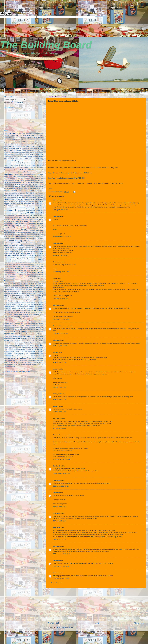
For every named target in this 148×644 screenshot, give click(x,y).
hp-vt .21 (36, 239)
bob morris (29, 161)
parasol (41, 287)
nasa (17, 279)
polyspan (30, 296)
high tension (40, 234)
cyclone (6, 193)
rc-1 (22, 304)
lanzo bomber (33, 253)
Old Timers (39, 285)
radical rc (18, 302)
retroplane (36, 306)
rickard (9, 308)
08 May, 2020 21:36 (60, 521)
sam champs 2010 (26, 315)
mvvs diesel (32, 277)
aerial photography (32, 140)
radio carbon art (26, 302)
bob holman (8, 161)
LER (40, 260)
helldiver (33, 234)
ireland (23, 243)
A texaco (16, 140)
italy (27, 243)
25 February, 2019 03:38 (61, 319)
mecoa (6, 268)
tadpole (38, 336)
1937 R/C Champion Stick (25, 136)
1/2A (5, 134)
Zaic (39, 364)
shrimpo (22, 321)
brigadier (6, 165)
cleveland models (26, 185)
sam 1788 (13, 313)
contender (13, 189)
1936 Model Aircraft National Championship (31, 134)
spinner (13, 329)
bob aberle (23, 159)
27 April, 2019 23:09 (60, 399)
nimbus (36, 279)
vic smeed (12, 358)
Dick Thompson (38, 197)
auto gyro (13, 150)
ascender (35, 148)
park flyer (10, 289)
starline (30, 332)
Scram (15, 319)
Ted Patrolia (37, 341)
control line (20, 189)
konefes (26, 251)
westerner (24, 362)
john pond (32, 247)
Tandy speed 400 (33, 339)
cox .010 (41, 189)
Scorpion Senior (8, 319)
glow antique (12, 232)
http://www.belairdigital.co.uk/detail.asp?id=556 (66, 178)
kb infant (30, 249)
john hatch (26, 247)
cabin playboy (10, 174)
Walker (6, 360)
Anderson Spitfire (24, 146)
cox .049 (7, 191)
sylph (29, 336)
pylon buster (18, 300)
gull (11, 234)
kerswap (40, 249)
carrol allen (40, 176)
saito (32, 311)
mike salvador (28, 270)
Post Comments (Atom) (65, 627)
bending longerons (17, 157)
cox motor (14, 191)
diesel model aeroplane (31, 200)
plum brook (16, 296)
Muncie (13, 277)
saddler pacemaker (20, 311)
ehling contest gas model (31, 208)
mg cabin (37, 268)
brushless (33, 167)
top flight (18, 349)
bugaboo (6, 172)
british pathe (14, 165)
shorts (17, 321)
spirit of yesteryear (28, 329)
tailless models (22, 338)
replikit (31, 306)
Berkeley (36, 157)
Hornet (28, 239)
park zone (16, 289)
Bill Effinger (11, 159)
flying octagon (14, 217)
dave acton (30, 193)
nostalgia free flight (10, 283)
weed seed (17, 362)
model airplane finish (21, 272)
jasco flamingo (10, 245)
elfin (19, 211)
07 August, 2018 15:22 (61, 210)
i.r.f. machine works (33, 241)
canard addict (39, 174)
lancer (6, 254)
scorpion (32, 317)
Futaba (35, 226)
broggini (22, 165)
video (18, 358)
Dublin (41, 204)
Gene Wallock (18, 228)
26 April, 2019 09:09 (60, 387)
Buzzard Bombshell (25, 172)
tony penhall (12, 349)
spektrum (7, 329)
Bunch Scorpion (14, 172)
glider (6, 232)
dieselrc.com (25, 202)
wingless (41, 362)
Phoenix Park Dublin (23, 293)
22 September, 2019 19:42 (62, 459)
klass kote (20, 251)
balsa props (11, 155)
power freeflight (13, 298)
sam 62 (41, 313)
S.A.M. (12, 311)
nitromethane (22, 281)
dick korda (29, 197)
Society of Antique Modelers (21, 325)
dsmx (37, 204)
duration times (31, 206)
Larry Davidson (20, 258)
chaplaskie (27, 180)
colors (27, 187)
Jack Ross (33, 243)
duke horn (18, 206)
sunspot (6, 336)
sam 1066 (7, 313)
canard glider (8, 176)
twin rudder (8, 354)
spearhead (32, 327)
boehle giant (16, 163)
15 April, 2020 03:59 (60, 507)
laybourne (15, 260)
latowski (9, 260)
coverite (36, 189)
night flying (30, 279)
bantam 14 (18, 155)
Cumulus (32, 191)
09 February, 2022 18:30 (61, 566)
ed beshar (12, 208)
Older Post (139, 623)
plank (31, 293)
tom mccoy (22, 347)
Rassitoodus (34, 302)
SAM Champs (14, 315)
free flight (33, 224)
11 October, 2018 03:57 (61, 255)
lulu (28, 264)
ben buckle (36, 155)
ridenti (13, 308)
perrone (30, 291)
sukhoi (41, 334)
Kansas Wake (17, 249)
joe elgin (7, 247)
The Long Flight (28, 343)
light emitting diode (29, 262)
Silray (11, 323)
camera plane (27, 174)
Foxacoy (12, 222)
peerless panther (18, 291)
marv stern (28, 266)
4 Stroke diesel (37, 138)
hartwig (23, 234)
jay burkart (20, 245)
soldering (34, 325)
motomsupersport (38, 275)
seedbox (3, 92)
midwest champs (18, 270)
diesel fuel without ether (16, 200)
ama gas (27, 144)
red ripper (27, 304)
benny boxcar (28, 157)
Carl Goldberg (18, 176)
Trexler (13, 351)
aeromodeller (22, 142)
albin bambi (14, 144)
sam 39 (30, 313)
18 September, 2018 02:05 (62, 237)
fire (17, 215)
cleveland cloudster (14, 185)
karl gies (24, 249)
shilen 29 (12, 321)
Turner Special (23, 351)
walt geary (16, 360)
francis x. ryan (22, 221)
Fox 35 (6, 222)
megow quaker (20, 268)
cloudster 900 (17, 187)
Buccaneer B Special (11, 170)
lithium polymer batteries (15, 264)
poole (36, 296)
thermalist (17, 345)
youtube (35, 364)
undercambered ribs (21, 354)
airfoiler (34, 142)
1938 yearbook (39, 136)
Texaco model (19, 343)
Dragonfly (28, 204)
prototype (11, 300)
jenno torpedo (28, 245)
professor (34, 298)
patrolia (20, 289)
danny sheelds (21, 193)
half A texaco (17, 234)
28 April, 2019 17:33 (60, 412)
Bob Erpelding (39, 159)
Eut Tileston (31, 213)
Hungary (6, 241)
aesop (29, 142)
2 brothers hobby (20, 138)
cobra (23, 187)
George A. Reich (28, 228)
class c (6, 185)
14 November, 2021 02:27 (62, 554)
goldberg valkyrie (38, 232)
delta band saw (36, 195)
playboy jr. (40, 293)
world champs (22, 364)
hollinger (13, 239)
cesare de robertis (19, 180)
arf (28, 148)
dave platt (7, 195)
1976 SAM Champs (9, 138)
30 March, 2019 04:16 (60, 334)
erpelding (23, 213)
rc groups (7, 304)
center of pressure (9, 180)
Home (97, 623)
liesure (9, 262)
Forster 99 (14, 219)
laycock (20, 260)
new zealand (23, 279)
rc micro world (15, 304)
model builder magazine (35, 272)
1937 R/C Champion (10, 136)
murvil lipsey (20, 277)
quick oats (29, 300)
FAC (40, 213)
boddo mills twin (8, 163)
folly (37, 217)
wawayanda (36, 360)
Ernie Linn (17, 213)
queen (23, 300)
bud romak (39, 170)
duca (5, 206)
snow (10, 325)
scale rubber (8, 317)
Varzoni (56, 353)
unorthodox (8, 356)
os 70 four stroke (13, 287)
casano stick (17, 178)
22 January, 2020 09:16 (61, 486)
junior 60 (7, 249)
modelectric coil (29, 275)
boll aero (23, 163)
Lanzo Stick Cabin (28, 256)
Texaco (12, 343)
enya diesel (36, 211)
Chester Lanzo (21, 182)
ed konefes (19, 208)
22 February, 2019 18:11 (61, 299)
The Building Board (46, 45)
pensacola (25, 291)
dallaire (15, 193)
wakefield (40, 358)
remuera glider (20, 306)
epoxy (13, 213)
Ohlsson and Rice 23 (36, 283)
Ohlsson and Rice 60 (10, 285)
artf (31, 148)
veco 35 (16, 356)
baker (5, 155)
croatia (27, 191)
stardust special (21, 331)
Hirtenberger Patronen (25, 237)
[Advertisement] (96, 605)
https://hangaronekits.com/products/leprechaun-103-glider (70, 173)
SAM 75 (6, 315)
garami (6, 228)
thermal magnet (38, 343)
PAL (27, 287)
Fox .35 (41, 219)
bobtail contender (38, 161)
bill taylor (17, 159)
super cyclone (13, 336)
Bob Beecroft (31, 159)
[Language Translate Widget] (15, 100)
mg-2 (5, 270)
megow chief (11, 268)
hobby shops (36, 237)
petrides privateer (38, 291)
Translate (17, 102)
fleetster (20, 215)
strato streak (23, 334)
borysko (28, 163)
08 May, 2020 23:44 (60, 540)
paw (31, 289)
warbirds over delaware (26, 360)
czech (10, 193)
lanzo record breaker (15, 256)
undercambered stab (37, 354)
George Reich (39, 228)
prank (29, 298)
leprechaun (35, 260)
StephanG (57, 466)
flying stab (23, 217)
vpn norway (6, 92)
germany (6, 230)
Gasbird (11, 228)
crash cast (21, 191)
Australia (40, 148)
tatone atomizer (15, 341)
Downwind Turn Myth (17, 204)
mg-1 (42, 268)
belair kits (29, 155)
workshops (14, 364)
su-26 (37, 334)
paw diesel (36, 289)
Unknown (56, 200)
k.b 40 (11, 249)
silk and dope (33, 321)
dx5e (38, 206)
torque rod (31, 349)
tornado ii (24, 349)
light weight (38, 262)
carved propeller (8, 178)
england (29, 211)
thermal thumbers (9, 345)
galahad (40, 226)
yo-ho (31, 364)
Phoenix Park (13, 293)
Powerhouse (23, 298)
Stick (17, 334)
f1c (37, 213)
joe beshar (40, 245)
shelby (20, 319)
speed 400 (39, 327)
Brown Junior (18, 167)
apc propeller (23, 148)
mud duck (7, 277)
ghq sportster (14, 230)
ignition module (16, 243)
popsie (6, 298)
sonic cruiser (19, 327)
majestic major (8, 266)
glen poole (39, 230)
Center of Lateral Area (37, 178)
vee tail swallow (33, 356)
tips (42, 345)
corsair (26, 189)
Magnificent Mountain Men (36, 264)
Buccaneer (40, 167)
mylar (39, 277)
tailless (15, 338)
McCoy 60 (36, 266)
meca (41, 266)
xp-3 (27, 364)
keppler (35, 249)
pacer (23, 287)
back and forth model (36, 153)
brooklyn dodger (31, 165)
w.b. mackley (33, 358)
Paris (5, 289)
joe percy (20, 247)
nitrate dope (15, 281)
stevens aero (9, 334)
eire (8, 211)
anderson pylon (10, 146)
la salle (41, 251)
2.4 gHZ (28, 138)
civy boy (37, 182)
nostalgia (40, 281)
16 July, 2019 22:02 (60, 428)
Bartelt (23, 155)
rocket (24, 308)
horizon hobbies (20, 239)
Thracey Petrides (34, 345)
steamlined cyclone (38, 332)
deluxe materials (12, 197)
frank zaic (40, 222)
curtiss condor (39, 191)
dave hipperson (39, 193)
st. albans (11, 332)
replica (27, 306)
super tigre (22, 336)
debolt (21, 195)
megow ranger (30, 268)
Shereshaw (26, 319)
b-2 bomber (12, 153)
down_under (58, 394)
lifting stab (21, 262)
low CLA (24, 264)
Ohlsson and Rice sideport (26, 285)
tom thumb (30, 347)
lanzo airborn (21, 253)
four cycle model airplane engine (28, 219)
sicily (26, 321)
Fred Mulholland (19, 224)
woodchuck (7, 364)
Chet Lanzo (30, 182)
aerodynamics (13, 142)
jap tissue (40, 243)
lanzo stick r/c (39, 256)
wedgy (11, 362)
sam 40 (35, 313)
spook (36, 329)
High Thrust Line (9, 237)
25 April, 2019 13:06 (60, 362)
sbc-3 (42, 315)
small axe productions (31, 323)
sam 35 (25, 313)
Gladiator (33, 230)
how (31, 239)
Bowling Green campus (37, 163)
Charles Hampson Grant (37, 180)
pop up (41, 296)
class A (41, 182)
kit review (7, 251)
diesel (6, 199)
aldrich (21, 144)
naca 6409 (11, 279)
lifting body (15, 262)
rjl (21, 308)
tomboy (36, 347)
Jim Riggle (57, 480)
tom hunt (16, 347)
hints (17, 236)
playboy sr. (8, 296)
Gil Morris (25, 230)
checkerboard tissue (10, 182)
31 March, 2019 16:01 (60, 346)
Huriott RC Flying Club (18, 241)
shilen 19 (6, 321)
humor (41, 239)
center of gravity (25, 178)
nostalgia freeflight (23, 283)
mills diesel (37, 270)
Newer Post (53, 623)
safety (28, 311)
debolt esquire (28, 195)
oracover (6, 287)
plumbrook (23, 296)
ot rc (20, 287)
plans (35, 293)
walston (10, 360)
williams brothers (33, 362)
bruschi (27, 167)
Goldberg (18, 232)
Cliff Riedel (35, 185)
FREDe (27, 224)
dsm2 (33, 204)
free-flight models (15, 226)
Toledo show (8, 347)
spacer (26, 327)
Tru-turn (17, 351)
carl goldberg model (30, 176)
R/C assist (37, 300)
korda (30, 251)
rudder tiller (7, 311)
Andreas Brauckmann (61, 326)
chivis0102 (57, 513)
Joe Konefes (14, 247)
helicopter (28, 234)
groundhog (7, 234)
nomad (28, 281)
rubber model (38, 308)
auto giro (7, 150)
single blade (17, 323)
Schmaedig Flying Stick (20, 317)
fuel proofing (29, 226)
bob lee (24, 161)
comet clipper (34, 187)
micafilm (10, 270)
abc (26, 140)
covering (30, 189)
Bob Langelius (17, 161)
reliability (13, 306)
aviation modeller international (25, 150)
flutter (24, 215)
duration (24, 206)
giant (19, 230)
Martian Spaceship (18, 266)
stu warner (31, 334)
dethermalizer (21, 197)
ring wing (18, 308)
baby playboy (26, 153)
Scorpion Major (39, 317)
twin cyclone (31, 351)
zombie (13, 366)
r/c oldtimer (11, 302)
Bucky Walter (27, 170)
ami (42, 144)
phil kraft (6, 293)
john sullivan (39, 247)
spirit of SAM (19, 329)
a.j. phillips (22, 140)
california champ (19, 174)
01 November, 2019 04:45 (62, 474)
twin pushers (39, 351)
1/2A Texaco (13, 133)
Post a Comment (56, 583)
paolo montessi (34, 287)
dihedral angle (33, 202)
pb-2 (42, 289)
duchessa (11, 206)
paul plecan (26, 289)
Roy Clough (29, 308)
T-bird (33, 336)
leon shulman (27, 260)
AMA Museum (35, 144)
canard (33, 174)
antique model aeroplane (11, 148)
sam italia (36, 315)
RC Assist (40, 302)
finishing (13, 215)
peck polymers (8, 291)
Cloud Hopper (8, 187)
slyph (22, 323)
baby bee (19, 153)
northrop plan (34, 281)
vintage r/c (24, 358)
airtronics (41, 142)
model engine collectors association (14, 275)
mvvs (26, 277)
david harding (15, 195)
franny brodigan (9, 224)
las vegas (37, 258)
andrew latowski (37, 146)
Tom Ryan (57, 528)
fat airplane (7, 215)
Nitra (10, 281)
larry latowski (30, 258)
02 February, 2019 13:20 (61, 272)
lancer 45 (12, 254)
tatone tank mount (27, 341)
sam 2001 (19, 313)
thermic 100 (25, 345)
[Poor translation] (8, 14)
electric (13, 210)
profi (38, 298)
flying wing (31, 217)
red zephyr (35, 304)
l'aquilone (35, 251)
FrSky (23, 226)
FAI (42, 213)
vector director (23, 356)
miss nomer (11, 272)
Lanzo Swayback (9, 258)
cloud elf (41, 185)
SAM (42, 311)
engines (23, 211)
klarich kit (13, 251)
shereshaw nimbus (37, 319)
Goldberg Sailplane (27, 232)
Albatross (7, 144)
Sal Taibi (37, 310)
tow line (37, 349)
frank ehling (32, 222)
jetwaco (34, 245)
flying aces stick (31, 215)
